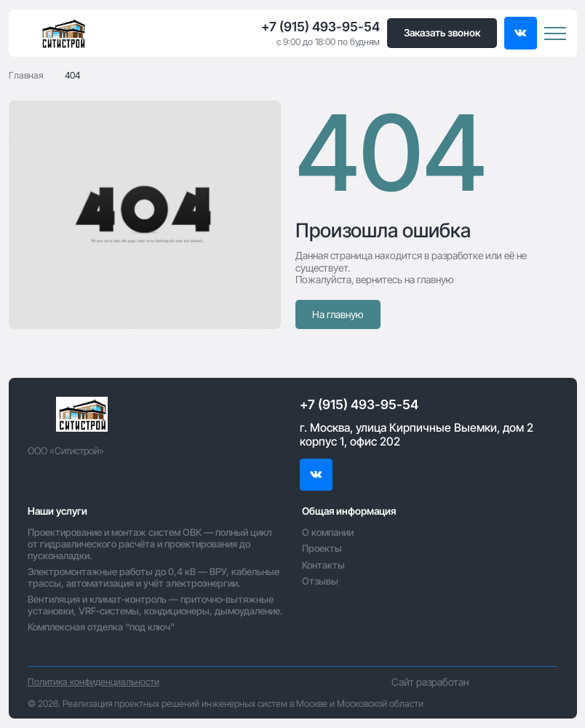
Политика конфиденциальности (93, 682)
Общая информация (349, 511)
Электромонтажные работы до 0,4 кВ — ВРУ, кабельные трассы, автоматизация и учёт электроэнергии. (154, 577)
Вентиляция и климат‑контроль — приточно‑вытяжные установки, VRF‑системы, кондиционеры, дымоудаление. (155, 605)
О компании (328, 532)
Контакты (323, 565)
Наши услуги (57, 511)
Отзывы (320, 581)
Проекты (322, 548)
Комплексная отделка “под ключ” (101, 627)
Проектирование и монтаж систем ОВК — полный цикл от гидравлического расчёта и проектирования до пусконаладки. (150, 544)
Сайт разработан (474, 682)
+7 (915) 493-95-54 (321, 27)
